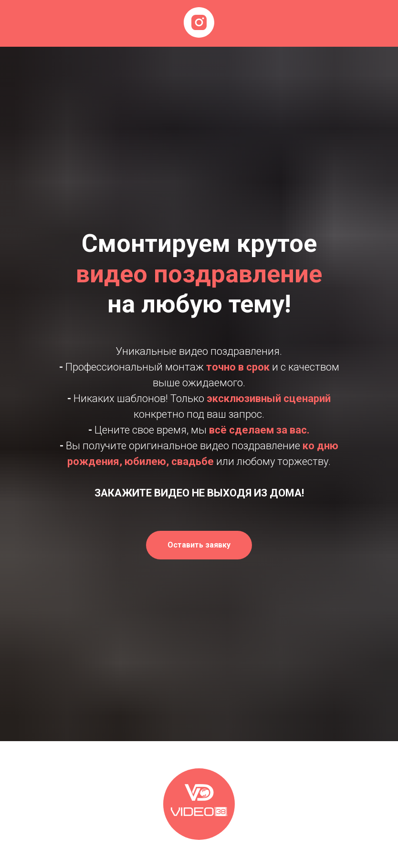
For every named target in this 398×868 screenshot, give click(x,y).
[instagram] (199, 22)
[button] (199, 545)
